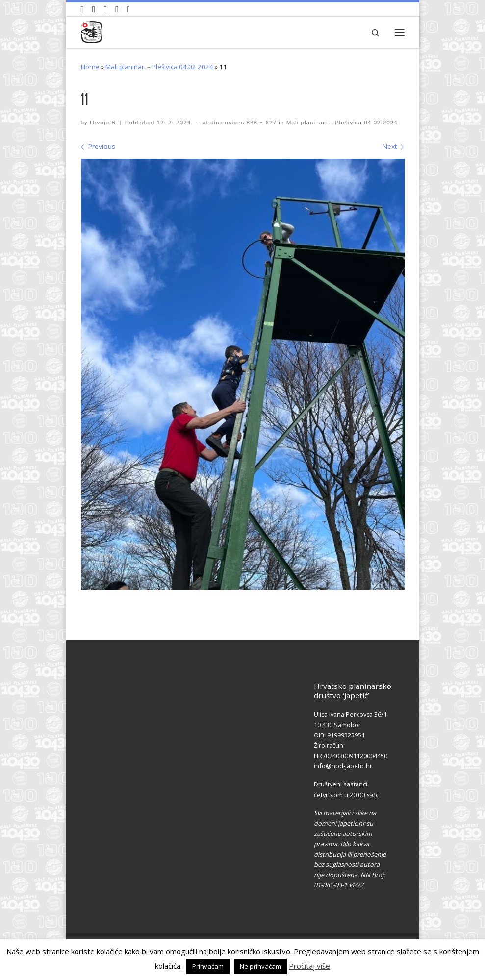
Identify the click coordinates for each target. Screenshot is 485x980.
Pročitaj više (309, 966)
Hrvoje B (103, 122)
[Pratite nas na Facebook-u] (94, 9)
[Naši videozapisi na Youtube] (83, 9)
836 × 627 (260, 122)
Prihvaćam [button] (208, 966)
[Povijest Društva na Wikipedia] (117, 9)
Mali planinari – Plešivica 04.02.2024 (159, 67)
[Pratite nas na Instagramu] (106, 9)
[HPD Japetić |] (92, 31)
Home (90, 67)
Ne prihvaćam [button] (260, 966)
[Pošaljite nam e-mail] (129, 9)
